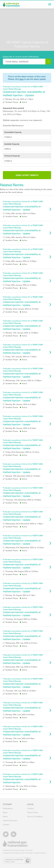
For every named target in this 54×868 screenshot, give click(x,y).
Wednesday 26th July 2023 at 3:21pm (21, 643)
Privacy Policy (33, 812)
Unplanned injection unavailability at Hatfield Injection (26, 778)
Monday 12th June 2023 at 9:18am (20, 738)
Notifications (8, 808)
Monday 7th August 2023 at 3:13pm (20, 595)
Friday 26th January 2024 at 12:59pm (21, 261)
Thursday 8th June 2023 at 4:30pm (20, 762)
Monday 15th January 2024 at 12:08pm (22, 333)
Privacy (7, 862)
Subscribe (48, 62)
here (22, 79)
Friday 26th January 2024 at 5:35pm (21, 213)
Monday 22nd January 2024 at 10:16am (22, 309)
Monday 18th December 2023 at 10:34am (23, 476)
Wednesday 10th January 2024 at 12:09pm (23, 380)
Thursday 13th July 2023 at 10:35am (21, 691)
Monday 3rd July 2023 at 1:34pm (19, 99)
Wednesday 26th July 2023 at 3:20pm (21, 667)
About (5, 816)
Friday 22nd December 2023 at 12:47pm (22, 452)
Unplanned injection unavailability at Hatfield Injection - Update (26, 91)
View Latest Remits (27, 175)
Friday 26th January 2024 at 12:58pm (21, 285)
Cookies (30, 808)
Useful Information (10, 820)
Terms (13, 862)
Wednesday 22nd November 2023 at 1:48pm (24, 524)
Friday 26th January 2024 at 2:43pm (21, 237)
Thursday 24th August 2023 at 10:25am (22, 571)
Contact (6, 824)
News (5, 812)
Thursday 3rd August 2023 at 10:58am (21, 619)
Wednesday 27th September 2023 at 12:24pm (25, 547)
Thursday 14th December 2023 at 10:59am (23, 500)
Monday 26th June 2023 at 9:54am (20, 715)
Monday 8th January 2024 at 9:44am (21, 428)
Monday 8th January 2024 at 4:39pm (21, 404)
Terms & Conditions (35, 816)
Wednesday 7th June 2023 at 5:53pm (21, 786)
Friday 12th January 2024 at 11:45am (21, 357)
